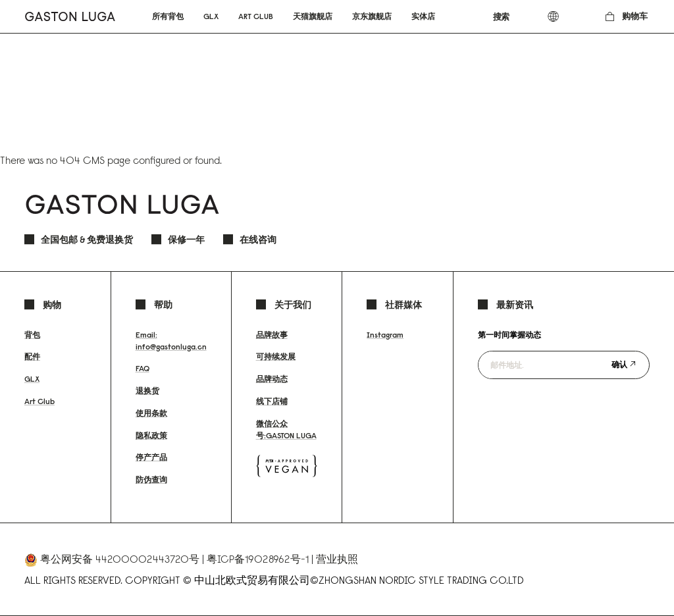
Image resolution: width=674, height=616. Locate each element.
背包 (32, 335)
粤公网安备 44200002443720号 (120, 559)
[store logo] (70, 16)
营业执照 (337, 559)
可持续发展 (276, 356)
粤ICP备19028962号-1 (258, 559)
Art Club (39, 401)
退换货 (147, 391)
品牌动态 (272, 379)
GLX (32, 379)
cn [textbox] (562, 16)
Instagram (385, 335)
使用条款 (151, 413)
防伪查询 (151, 479)
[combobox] (509, 16)
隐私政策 (151, 435)
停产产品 (151, 457)
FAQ (143, 368)
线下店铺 (272, 401)
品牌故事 (272, 335)
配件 (32, 356)
